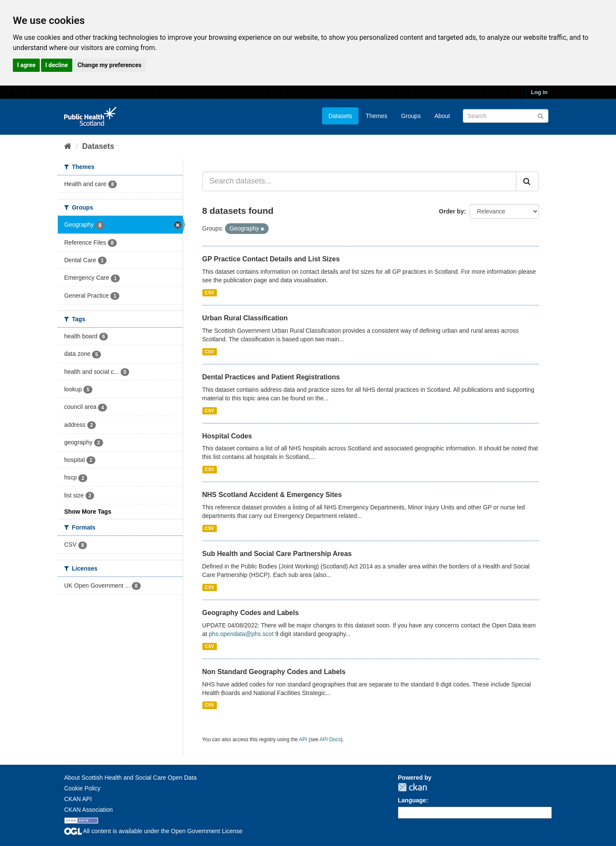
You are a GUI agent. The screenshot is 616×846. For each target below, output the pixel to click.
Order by (451, 211)
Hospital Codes (227, 436)
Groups (411, 116)
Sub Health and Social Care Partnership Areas (277, 554)
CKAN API (78, 799)
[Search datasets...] (360, 181)
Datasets (340, 116)
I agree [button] (26, 65)
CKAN (412, 787)
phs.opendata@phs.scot (241, 634)
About (442, 116)
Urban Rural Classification (245, 318)
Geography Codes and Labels (251, 613)
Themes (377, 116)
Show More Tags (88, 512)
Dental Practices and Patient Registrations (271, 377)
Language (412, 800)
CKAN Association (89, 810)
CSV (210, 293)
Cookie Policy (82, 788)
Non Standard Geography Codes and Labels (274, 672)
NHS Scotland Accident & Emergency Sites (272, 495)
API (303, 740)
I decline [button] (57, 65)
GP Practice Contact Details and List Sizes (271, 259)
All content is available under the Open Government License (153, 831)
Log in (539, 92)
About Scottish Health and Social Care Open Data (130, 778)
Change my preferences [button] (109, 65)
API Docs (330, 740)
